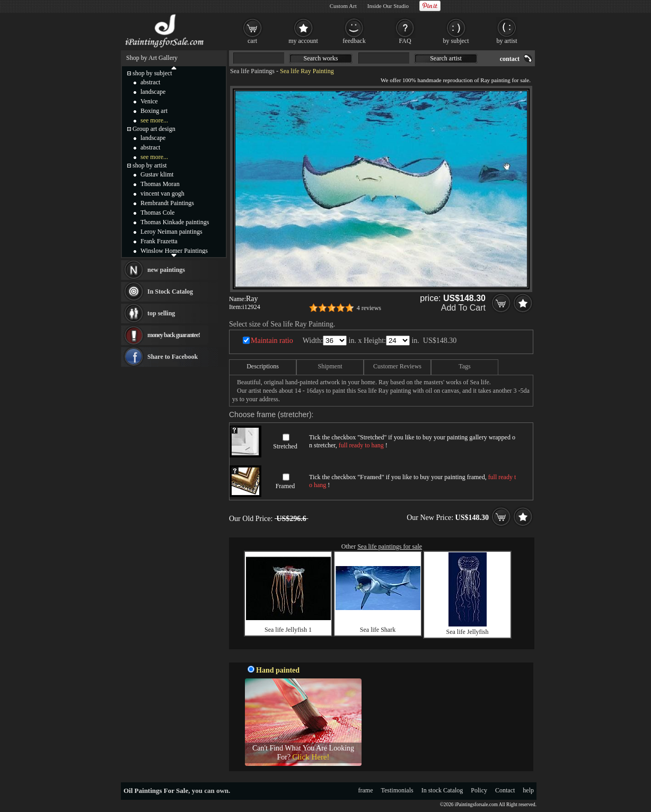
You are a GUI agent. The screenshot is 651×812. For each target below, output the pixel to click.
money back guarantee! (174, 335)
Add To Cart (463, 308)
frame (366, 790)
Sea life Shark (378, 630)
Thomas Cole (157, 213)
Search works (321, 58)
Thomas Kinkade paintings (175, 222)
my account (303, 41)
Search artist (446, 58)
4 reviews (369, 308)
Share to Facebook (173, 357)
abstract (150, 82)
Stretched (285, 446)
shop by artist (150, 165)
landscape (153, 92)
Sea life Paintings (252, 71)
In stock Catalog (442, 790)
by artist (507, 41)
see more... (154, 120)
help (528, 790)
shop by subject (152, 73)
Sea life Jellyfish (468, 632)
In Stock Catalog (170, 292)
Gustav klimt (157, 174)
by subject (456, 41)
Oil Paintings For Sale (156, 791)
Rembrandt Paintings (167, 203)
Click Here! (311, 757)
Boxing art (154, 111)
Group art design (154, 129)
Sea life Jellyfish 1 (288, 630)
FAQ (405, 41)
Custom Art (343, 6)
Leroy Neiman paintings (171, 232)
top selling (161, 313)
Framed (285, 486)
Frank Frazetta (159, 241)
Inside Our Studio (388, 6)
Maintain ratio (272, 341)
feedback (354, 41)
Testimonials (397, 790)
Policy (479, 790)
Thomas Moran (160, 184)
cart (252, 41)
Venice (149, 101)
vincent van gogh (162, 193)
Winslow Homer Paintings (174, 251)
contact (510, 59)
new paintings (166, 270)
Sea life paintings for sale (390, 546)
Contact (505, 790)
